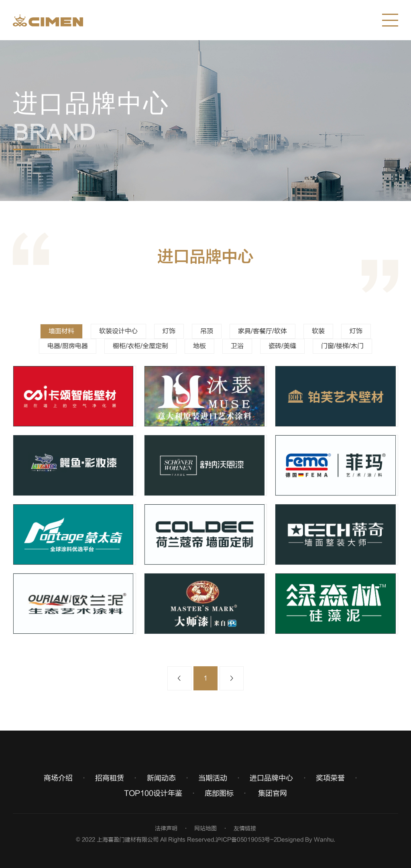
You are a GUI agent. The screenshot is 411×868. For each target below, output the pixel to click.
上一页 (179, 678)
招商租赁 (110, 778)
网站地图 (205, 828)
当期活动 (213, 778)
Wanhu (324, 840)
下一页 (232, 678)
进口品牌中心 (271, 778)
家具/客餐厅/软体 (262, 331)
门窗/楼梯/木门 (342, 346)
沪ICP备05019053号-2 (246, 840)
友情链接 (245, 828)
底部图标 (219, 794)
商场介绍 (58, 778)
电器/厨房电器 (68, 346)
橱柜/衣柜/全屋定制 (140, 346)
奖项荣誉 (330, 778)
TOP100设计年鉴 (153, 794)
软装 (318, 331)
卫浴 (237, 346)
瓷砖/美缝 (282, 346)
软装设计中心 (118, 331)
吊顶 (207, 331)
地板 (199, 346)
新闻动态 (161, 778)
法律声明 (166, 828)
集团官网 (273, 794)
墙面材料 (61, 331)
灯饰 (169, 331)
